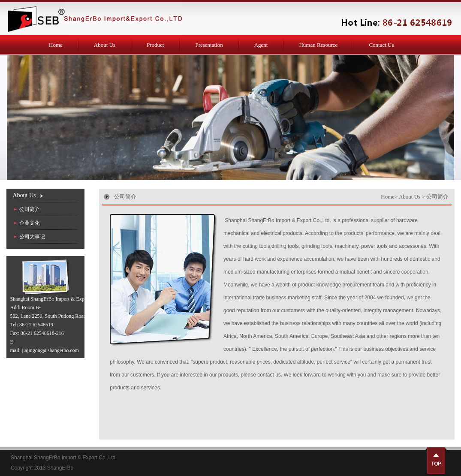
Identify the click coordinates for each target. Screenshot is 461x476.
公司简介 (30, 209)
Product (155, 45)
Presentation (209, 45)
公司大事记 (32, 237)
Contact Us (381, 45)
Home (56, 45)
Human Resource (318, 45)
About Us (105, 45)
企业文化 (30, 223)
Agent (261, 45)
